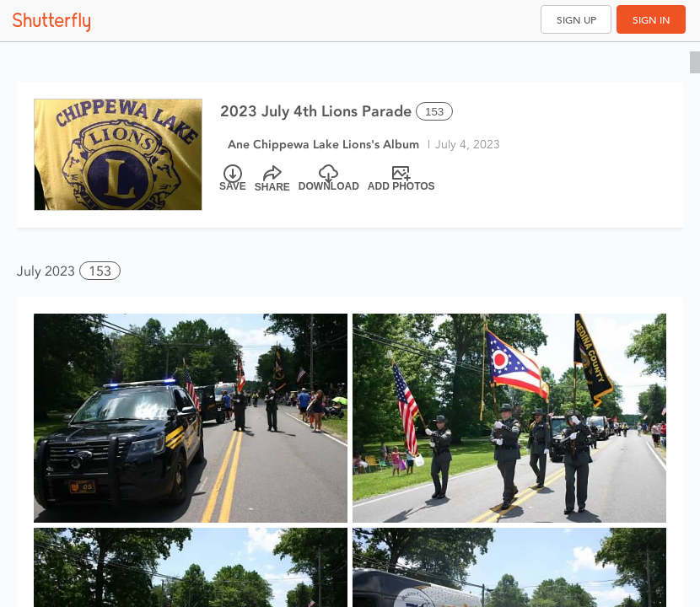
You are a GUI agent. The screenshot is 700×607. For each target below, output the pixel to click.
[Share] (272, 179)
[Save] (233, 179)
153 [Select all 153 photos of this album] (434, 112)
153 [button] (100, 271)
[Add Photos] (401, 179)
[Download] (329, 179)
